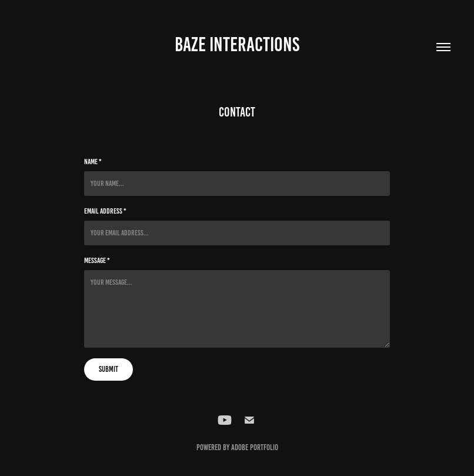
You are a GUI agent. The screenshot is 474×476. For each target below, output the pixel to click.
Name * (93, 162)
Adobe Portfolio (255, 447)
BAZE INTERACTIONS (237, 44)
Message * (97, 261)
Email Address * (105, 211)
